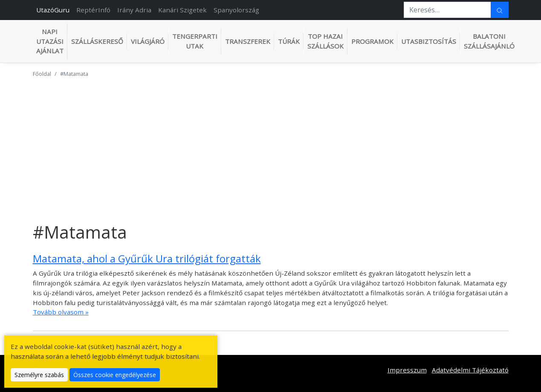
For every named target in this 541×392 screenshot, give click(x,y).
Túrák (289, 41)
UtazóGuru (53, 10)
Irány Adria (134, 10)
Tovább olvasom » (61, 312)
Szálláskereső (97, 41)
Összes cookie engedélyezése (115, 375)
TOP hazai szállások (325, 41)
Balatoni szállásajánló (489, 41)
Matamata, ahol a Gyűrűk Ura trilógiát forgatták (147, 258)
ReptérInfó (93, 10)
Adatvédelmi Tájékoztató (470, 370)
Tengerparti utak (195, 41)
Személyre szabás (39, 375)
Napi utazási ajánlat (50, 41)
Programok (372, 41)
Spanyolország (236, 10)
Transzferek (248, 41)
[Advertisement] (271, 144)
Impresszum (407, 370)
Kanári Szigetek (182, 10)
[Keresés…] (447, 10)
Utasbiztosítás (429, 41)
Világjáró (148, 41)
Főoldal (42, 74)
